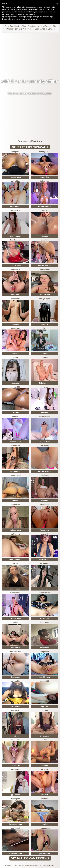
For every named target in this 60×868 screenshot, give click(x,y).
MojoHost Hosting (25, 865)
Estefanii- (45, 799)
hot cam (45, 765)
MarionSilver (15, 299)
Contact (15, 865)
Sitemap (8, 865)
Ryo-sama (45, 387)
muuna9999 (45, 681)
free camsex (45, 530)
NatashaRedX (15, 446)
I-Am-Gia (15, 416)
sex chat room (15, 442)
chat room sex (15, 236)
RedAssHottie (45, 505)
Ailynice (45, 358)
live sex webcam (45, 207)
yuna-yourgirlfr (45, 299)
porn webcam (45, 854)
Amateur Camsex (47, 29)
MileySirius (15, 181)
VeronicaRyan (15, 593)
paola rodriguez (45, 416)
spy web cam (15, 795)
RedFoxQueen (15, 534)
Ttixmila (15, 563)
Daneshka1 (15, 328)
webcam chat (15, 207)
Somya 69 (45, 534)
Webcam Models (39, 865)
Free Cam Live (34, 26)
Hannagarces (15, 152)
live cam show (15, 177)
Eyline (15, 622)
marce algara (15, 740)
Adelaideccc (15, 769)
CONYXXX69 (45, 652)
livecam (45, 354)
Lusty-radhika (15, 681)
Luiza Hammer (15, 240)
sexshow (15, 354)
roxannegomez (45, 828)
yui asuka (45, 769)
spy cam (45, 707)
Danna (45, 210)
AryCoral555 (15, 387)
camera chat (15, 765)
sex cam (15, 324)
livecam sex (15, 677)
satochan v (15, 210)
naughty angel (15, 475)
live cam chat (45, 295)
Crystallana (45, 240)
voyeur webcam (15, 559)
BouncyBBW (45, 622)
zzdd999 (45, 710)
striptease (15, 736)
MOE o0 (15, 358)
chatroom (15, 412)
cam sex (45, 236)
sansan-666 (45, 563)
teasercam (15, 295)
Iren (45, 328)
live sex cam (45, 618)
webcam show (15, 530)
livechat (15, 501)
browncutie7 (15, 828)
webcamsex (15, 383)
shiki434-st (15, 710)
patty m (45, 740)
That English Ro (15, 269)
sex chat (45, 795)
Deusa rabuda (45, 593)
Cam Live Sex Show (18, 26)
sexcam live (45, 177)
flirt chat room (15, 265)
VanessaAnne (45, 269)
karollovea (45, 475)
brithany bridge (45, 152)
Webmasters (51, 865)
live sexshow (45, 442)
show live (45, 324)
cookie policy (30, 14)
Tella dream (45, 181)
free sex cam (45, 648)
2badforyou (15, 505)
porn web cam (45, 559)
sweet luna (45, 446)
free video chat (45, 677)
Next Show (37, 141)
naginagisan (15, 799)
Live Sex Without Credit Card (27, 29)
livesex (45, 589)
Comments (24, 141)
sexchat (45, 824)
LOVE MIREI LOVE (15, 652)
